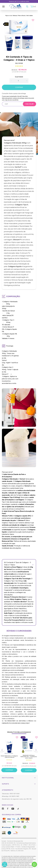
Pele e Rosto (22, 16)
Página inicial (9, 16)
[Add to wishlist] (33, 20)
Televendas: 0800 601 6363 (11, 794)
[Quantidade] (19, 81)
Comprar (9, 770)
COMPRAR (19, 87)
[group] (19, 36)
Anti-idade (30, 16)
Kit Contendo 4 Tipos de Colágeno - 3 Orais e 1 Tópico (19, 564)
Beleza (15, 16)
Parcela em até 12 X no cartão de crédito (19, 1)
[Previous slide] (2, 750)
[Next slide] (36, 750)
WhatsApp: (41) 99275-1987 (11, 796)
